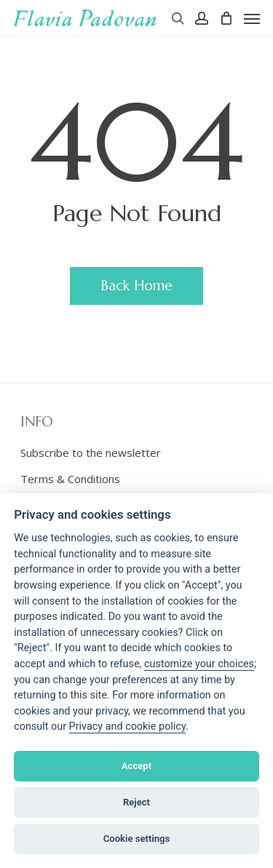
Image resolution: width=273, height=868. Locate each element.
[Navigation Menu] (252, 18)
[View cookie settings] (199, 664)
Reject (136, 802)
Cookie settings (137, 839)
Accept (136, 766)
